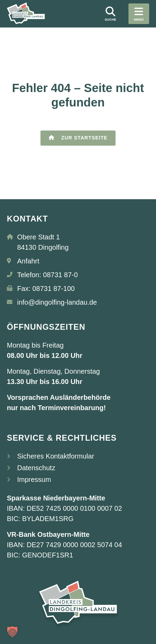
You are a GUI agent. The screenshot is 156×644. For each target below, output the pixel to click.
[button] (12, 632)
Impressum (34, 480)
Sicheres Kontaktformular (56, 456)
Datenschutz (36, 468)
